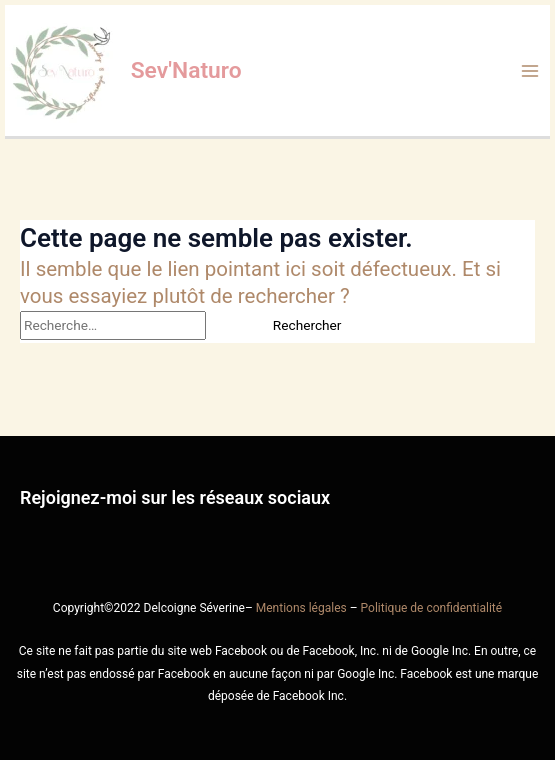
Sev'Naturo (186, 70)
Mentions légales (301, 608)
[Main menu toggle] (530, 70)
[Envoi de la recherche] (229, 326)
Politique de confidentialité (432, 608)
